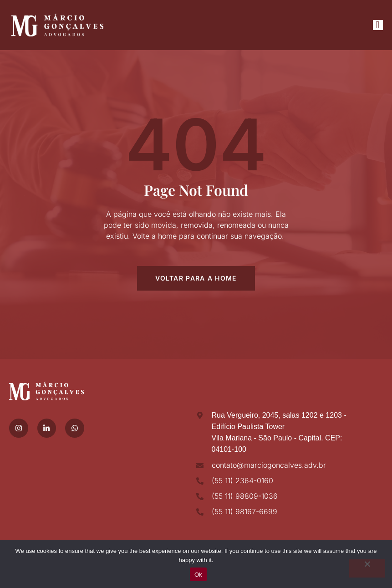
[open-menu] (378, 25)
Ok (198, 575)
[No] (367, 568)
